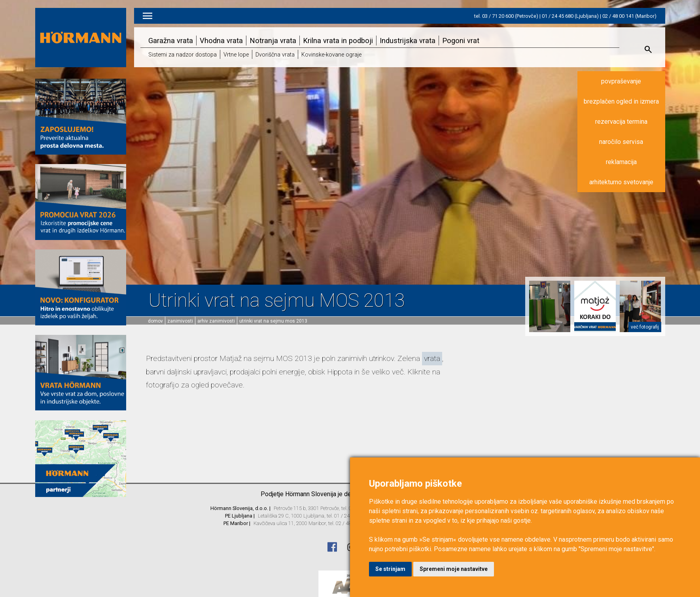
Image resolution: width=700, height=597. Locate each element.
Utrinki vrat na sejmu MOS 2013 (273, 321)
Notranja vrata (273, 41)
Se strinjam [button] (390, 569)
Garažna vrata (171, 41)
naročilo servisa (621, 142)
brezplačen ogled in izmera (621, 101)
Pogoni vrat (461, 41)
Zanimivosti (180, 321)
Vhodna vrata (221, 41)
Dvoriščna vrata (275, 55)
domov (155, 321)
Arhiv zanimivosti (216, 321)
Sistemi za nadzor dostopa (183, 55)
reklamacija (621, 162)
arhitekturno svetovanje (621, 182)
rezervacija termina (621, 122)
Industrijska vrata (408, 41)
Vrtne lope (236, 55)
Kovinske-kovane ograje (331, 55)
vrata (432, 358)
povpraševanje (621, 81)
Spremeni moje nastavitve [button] (454, 569)
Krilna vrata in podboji (338, 41)
